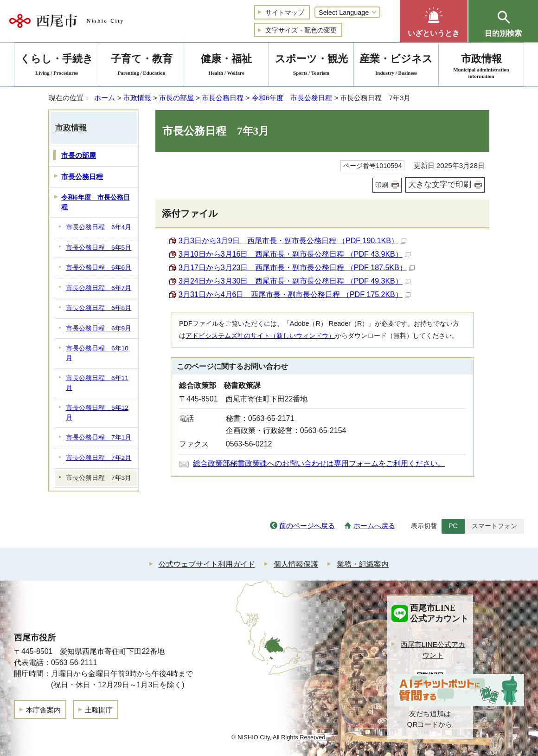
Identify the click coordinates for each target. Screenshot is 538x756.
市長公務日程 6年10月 (97, 353)
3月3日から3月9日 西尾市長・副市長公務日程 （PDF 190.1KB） (292, 241)
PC (453, 526)
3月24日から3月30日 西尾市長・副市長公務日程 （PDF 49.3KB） (295, 281)
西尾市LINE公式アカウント (433, 650)
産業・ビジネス (396, 66)
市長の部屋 (176, 98)
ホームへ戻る (374, 526)
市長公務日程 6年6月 (99, 268)
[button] (434, 21)
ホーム (105, 98)
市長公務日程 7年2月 (99, 458)
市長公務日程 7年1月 (99, 437)
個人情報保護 (296, 564)
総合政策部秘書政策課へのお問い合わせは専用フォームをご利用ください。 (319, 463)
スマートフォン (494, 526)
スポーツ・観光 (311, 66)
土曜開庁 (99, 710)
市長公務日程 (223, 98)
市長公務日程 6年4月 (99, 227)
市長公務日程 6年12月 (97, 413)
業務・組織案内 (363, 564)
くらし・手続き (57, 66)
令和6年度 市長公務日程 (292, 98)
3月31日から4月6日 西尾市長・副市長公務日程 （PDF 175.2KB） (295, 294)
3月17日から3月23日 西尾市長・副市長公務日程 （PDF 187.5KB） (297, 268)
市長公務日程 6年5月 (99, 248)
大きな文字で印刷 (440, 184)
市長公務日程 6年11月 (97, 383)
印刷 (382, 185)
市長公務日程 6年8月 (99, 308)
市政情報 (137, 98)
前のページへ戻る (307, 526)
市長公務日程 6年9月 (99, 328)
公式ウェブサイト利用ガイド (207, 564)
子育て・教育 (141, 66)
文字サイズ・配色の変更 (301, 30)
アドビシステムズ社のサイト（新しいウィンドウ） (260, 336)
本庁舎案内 (43, 710)
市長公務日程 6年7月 (99, 288)
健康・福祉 (226, 66)
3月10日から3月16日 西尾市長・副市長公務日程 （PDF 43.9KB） (295, 254)
